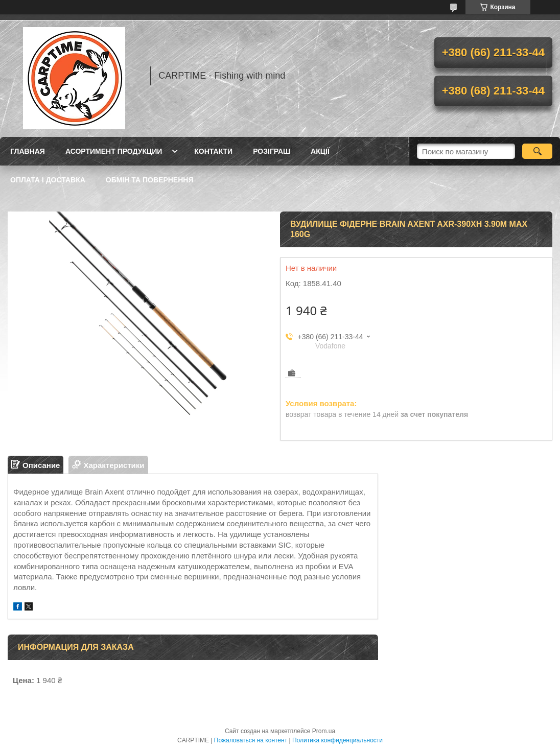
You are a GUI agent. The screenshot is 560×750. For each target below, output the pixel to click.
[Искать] (537, 151)
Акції (320, 151)
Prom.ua (324, 731)
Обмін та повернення (150, 180)
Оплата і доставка (48, 180)
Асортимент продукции (114, 151)
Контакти (213, 151)
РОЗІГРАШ (272, 151)
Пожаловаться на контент (251, 740)
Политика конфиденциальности (337, 740)
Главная (28, 151)
